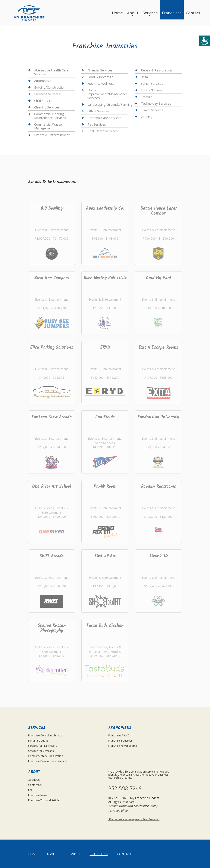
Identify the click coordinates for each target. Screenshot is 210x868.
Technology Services (156, 103)
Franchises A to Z (119, 735)
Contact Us (35, 785)
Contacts (125, 854)
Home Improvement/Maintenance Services (107, 94)
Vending (147, 117)
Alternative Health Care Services (51, 72)
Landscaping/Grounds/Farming (110, 104)
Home (117, 13)
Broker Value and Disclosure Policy (133, 806)
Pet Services (97, 124)
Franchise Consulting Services (46, 735)
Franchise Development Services (48, 761)
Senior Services (152, 83)
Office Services (98, 111)
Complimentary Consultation (46, 756)
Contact (193, 13)
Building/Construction (50, 87)
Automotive (43, 81)
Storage (147, 97)
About (133, 13)
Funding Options (38, 741)
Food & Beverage (100, 77)
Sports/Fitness (152, 90)
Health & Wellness (101, 83)
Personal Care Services (104, 118)
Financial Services (100, 70)
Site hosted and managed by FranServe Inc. (134, 819)
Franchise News (38, 795)
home (33, 854)
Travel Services (152, 110)
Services (150, 13)
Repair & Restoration (156, 70)
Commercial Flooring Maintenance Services (50, 116)
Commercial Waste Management (48, 126)
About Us (34, 780)
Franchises (172, 13)
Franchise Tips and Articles (44, 800)
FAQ (31, 790)
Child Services (44, 101)
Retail (145, 77)
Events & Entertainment (52, 135)
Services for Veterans (41, 751)
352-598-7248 (125, 788)
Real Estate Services (103, 131)
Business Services (47, 94)
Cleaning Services (47, 107)
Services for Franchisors (43, 746)
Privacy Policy (118, 811)
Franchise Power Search (123, 746)
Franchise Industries (120, 741)
